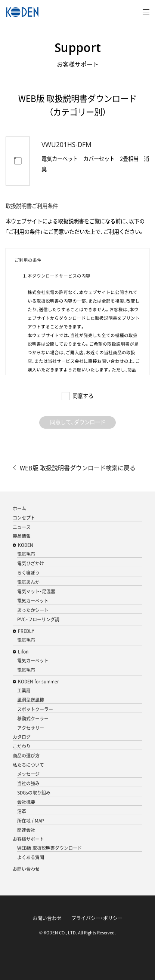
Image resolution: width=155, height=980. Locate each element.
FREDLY (26, 631)
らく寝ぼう (28, 573)
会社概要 (26, 802)
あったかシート (33, 610)
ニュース (22, 527)
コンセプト (24, 518)
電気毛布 (26, 554)
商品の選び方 (26, 756)
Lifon (23, 652)
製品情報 (22, 536)
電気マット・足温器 (36, 591)
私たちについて (28, 765)
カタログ (22, 737)
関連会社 (26, 830)
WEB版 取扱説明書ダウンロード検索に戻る (78, 468)
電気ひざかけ (31, 563)
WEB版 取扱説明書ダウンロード (49, 848)
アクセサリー (31, 728)
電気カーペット (33, 601)
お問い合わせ (26, 869)
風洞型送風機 (31, 700)
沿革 (22, 811)
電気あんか (28, 582)
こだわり (22, 746)
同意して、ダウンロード (78, 422)
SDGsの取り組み (34, 793)
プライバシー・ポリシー (97, 918)
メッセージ (28, 774)
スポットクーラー (35, 709)
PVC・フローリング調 (38, 619)
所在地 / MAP (31, 821)
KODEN (26, 545)
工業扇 (24, 690)
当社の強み (28, 783)
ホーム (19, 508)
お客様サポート (28, 839)
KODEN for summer (38, 682)
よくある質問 (31, 857)
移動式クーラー (33, 719)
